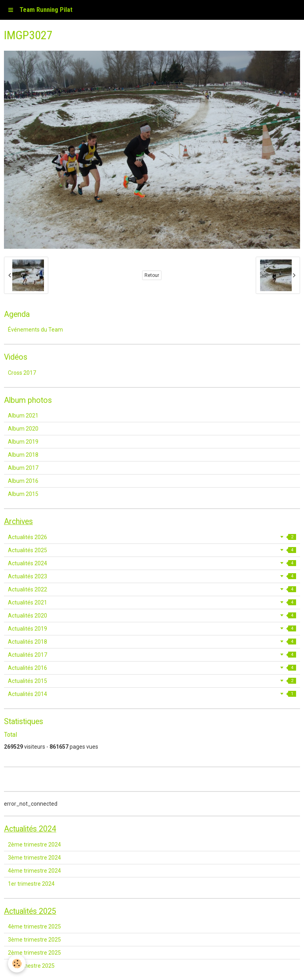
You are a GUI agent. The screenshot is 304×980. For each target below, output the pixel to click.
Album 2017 (23, 468)
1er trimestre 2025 (31, 966)
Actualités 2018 (152, 642)
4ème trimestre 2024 (34, 871)
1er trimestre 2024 (31, 884)
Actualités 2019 (152, 629)
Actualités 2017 (152, 655)
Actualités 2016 (152, 668)
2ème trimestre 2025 (34, 953)
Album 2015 (23, 494)
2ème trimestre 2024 (34, 845)
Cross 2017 (22, 373)
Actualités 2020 (152, 616)
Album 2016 (23, 481)
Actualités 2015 (152, 681)
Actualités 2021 (152, 602)
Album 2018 (23, 455)
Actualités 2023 (152, 576)
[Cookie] (17, 964)
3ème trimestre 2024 (34, 858)
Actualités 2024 (152, 563)
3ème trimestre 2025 (34, 940)
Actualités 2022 (152, 589)
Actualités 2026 (152, 537)
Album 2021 (23, 416)
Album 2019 (23, 442)
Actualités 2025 (152, 550)
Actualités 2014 (152, 694)
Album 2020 (23, 429)
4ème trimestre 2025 (34, 927)
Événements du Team (35, 330)
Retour (152, 275)
